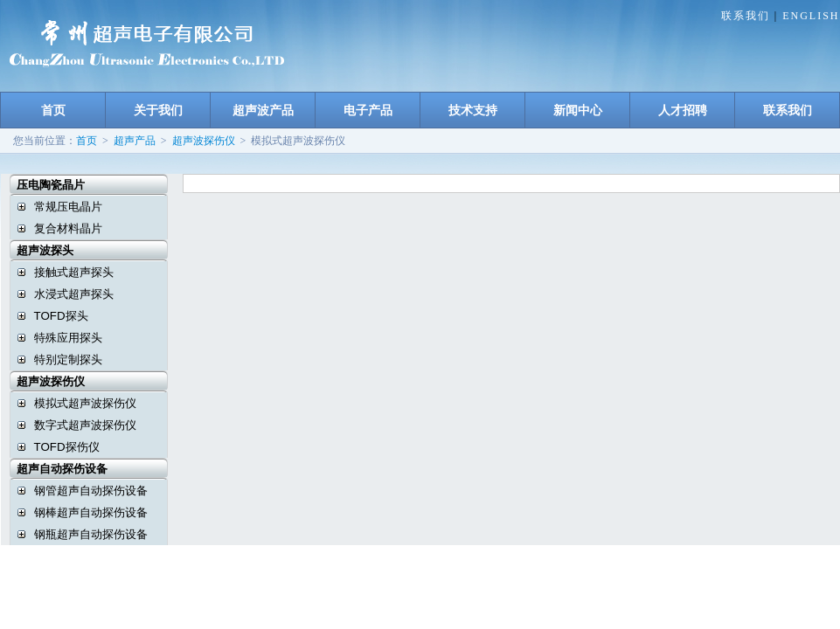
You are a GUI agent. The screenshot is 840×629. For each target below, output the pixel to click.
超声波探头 (38, 250)
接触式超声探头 (74, 272)
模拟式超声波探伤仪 (85, 403)
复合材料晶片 (68, 228)
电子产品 (368, 110)
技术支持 (473, 110)
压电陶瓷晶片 (43, 185)
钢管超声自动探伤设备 (91, 491)
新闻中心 (578, 110)
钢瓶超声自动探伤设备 (91, 534)
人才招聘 (683, 110)
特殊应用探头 (68, 338)
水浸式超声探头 (74, 294)
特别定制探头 (68, 359)
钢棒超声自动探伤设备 (91, 512)
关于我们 (158, 110)
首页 (53, 110)
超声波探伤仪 (204, 141)
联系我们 (746, 16)
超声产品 (135, 141)
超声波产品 (263, 110)
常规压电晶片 (68, 207)
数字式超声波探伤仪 (85, 425)
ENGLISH (811, 16)
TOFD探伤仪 (67, 447)
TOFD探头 (61, 316)
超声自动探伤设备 (55, 469)
